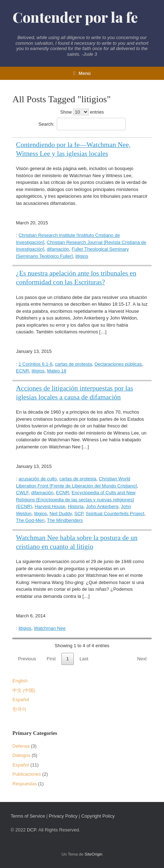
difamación (58, 249)
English (20, 681)
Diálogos (21, 755)
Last (84, 659)
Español (21, 700)
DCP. (32, 830)
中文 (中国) (24, 690)
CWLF (22, 493)
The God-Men (30, 520)
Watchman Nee (50, 628)
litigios (82, 256)
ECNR (23, 371)
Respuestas (25, 784)
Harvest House (50, 506)
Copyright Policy (98, 816)
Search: (82, 124)
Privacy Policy (63, 816)
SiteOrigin (94, 854)
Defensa (21, 746)
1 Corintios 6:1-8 (35, 364)
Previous (27, 659)
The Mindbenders (65, 520)
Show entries (82, 112)
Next (142, 659)
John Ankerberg (102, 506)
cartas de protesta (73, 364)
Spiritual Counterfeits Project (115, 514)
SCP (79, 514)
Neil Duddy (61, 514)
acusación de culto (38, 479)
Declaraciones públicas (118, 364)
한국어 (19, 709)
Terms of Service (28, 816)
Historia (76, 506)
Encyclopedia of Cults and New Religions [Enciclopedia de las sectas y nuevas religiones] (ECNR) (76, 499)
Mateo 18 (56, 371)
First (51, 659)
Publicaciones (27, 774)
